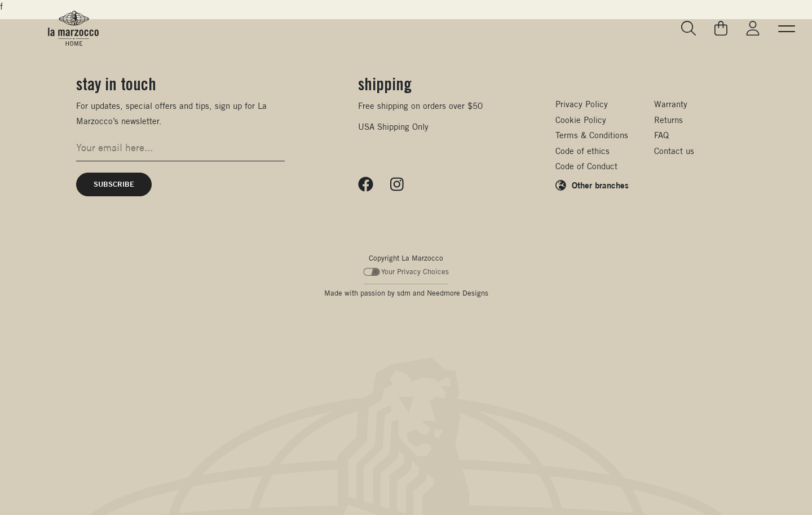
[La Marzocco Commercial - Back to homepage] (73, 28)
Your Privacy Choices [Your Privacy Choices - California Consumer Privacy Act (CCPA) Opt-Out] (406, 272)
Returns (668, 120)
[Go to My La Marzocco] (753, 28)
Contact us (674, 151)
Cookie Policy (581, 120)
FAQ (661, 135)
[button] (787, 28)
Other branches (600, 185)
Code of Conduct (586, 166)
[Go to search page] (689, 28)
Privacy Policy (582, 104)
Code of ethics (582, 151)
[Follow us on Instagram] (397, 184)
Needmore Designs (458, 293)
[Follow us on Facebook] (366, 184)
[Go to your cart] (721, 28)
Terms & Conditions (592, 135)
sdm (404, 293)
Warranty (671, 104)
